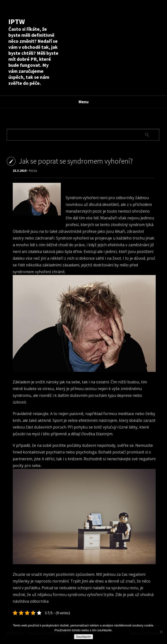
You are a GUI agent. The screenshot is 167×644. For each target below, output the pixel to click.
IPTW (17, 21)
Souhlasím (83, 637)
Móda (33, 171)
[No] (161, 632)
